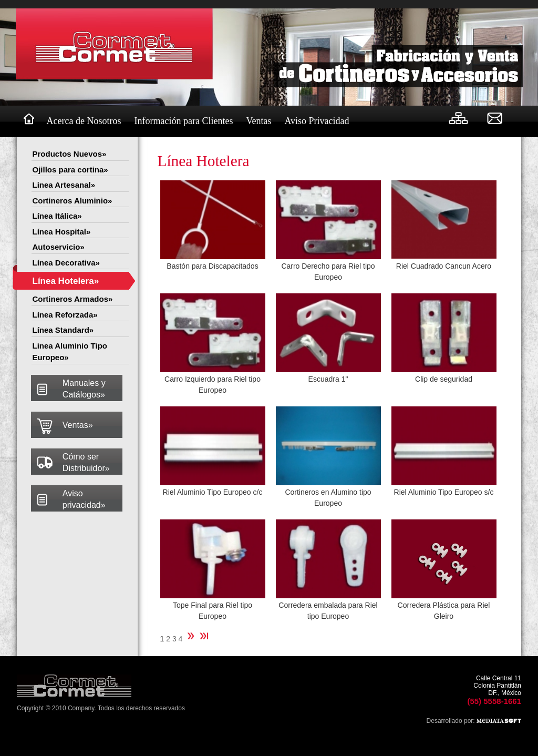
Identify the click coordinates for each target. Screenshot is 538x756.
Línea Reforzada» (65, 315)
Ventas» (78, 425)
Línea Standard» (63, 330)
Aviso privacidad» (84, 499)
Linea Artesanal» (64, 185)
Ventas (258, 121)
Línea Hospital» (62, 232)
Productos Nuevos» (70, 154)
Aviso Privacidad (317, 121)
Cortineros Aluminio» (73, 201)
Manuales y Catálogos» (84, 389)
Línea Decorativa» (66, 263)
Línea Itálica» (57, 216)
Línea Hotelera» (66, 281)
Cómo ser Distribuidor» (86, 462)
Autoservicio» (59, 247)
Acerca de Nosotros (84, 121)
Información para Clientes (183, 121)
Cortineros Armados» (73, 299)
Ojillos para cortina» (70, 170)
